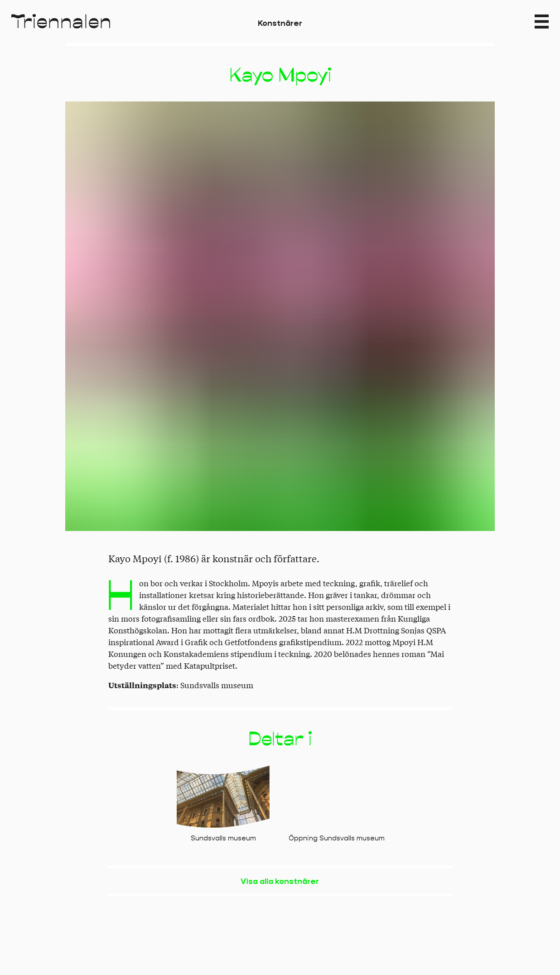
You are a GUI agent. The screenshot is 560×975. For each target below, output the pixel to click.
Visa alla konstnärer (280, 881)
